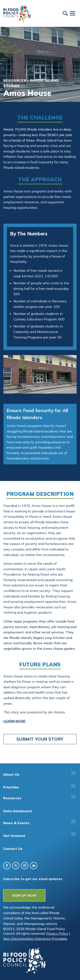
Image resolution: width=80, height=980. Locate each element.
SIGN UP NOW (24, 895)
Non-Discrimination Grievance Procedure (35, 939)
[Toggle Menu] (72, 13)
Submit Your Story (40, 739)
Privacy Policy (57, 933)
